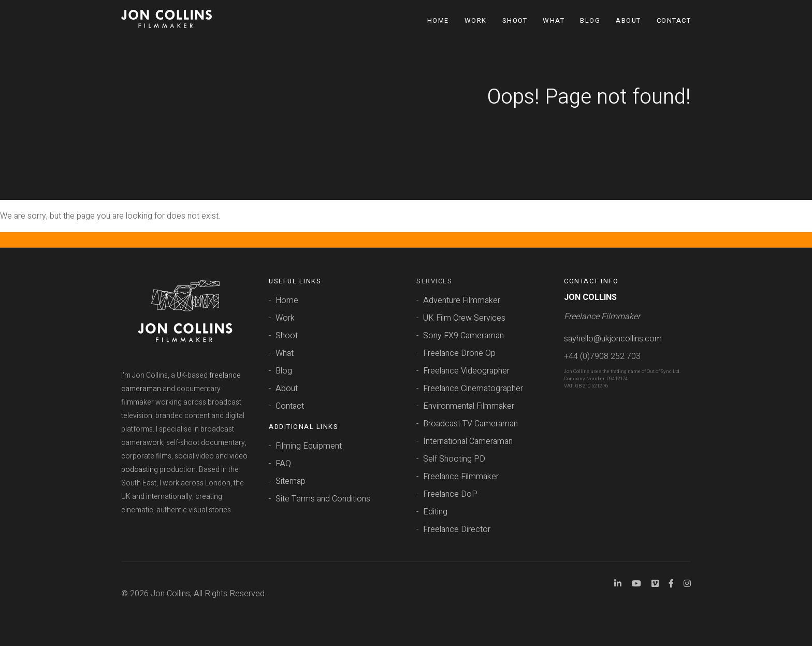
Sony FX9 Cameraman (463, 336)
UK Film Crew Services (464, 318)
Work (476, 20)
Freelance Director (457, 529)
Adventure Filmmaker (462, 300)
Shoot (515, 20)
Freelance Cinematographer (473, 389)
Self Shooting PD (454, 459)
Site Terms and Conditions (323, 499)
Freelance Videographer (466, 371)
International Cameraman (468, 441)
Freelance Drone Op (459, 353)
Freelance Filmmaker (461, 477)
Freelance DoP (450, 494)
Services (434, 281)
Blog (590, 20)
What (554, 20)
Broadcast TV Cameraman (470, 424)
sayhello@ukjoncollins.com (613, 339)
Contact (674, 20)
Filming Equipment (309, 446)
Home (438, 20)
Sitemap (291, 481)
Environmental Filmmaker (469, 406)
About (628, 20)
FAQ (283, 464)
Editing (435, 512)
